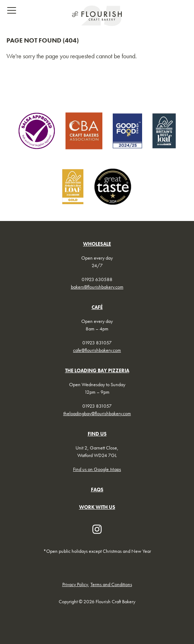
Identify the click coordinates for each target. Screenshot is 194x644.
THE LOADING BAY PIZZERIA (97, 370)
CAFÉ (97, 307)
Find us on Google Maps (97, 469)
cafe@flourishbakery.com (97, 350)
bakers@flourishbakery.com (97, 287)
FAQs (97, 490)
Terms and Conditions (111, 584)
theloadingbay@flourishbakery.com (97, 413)
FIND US (97, 434)
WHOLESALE (97, 244)
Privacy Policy (75, 584)
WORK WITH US (97, 507)
